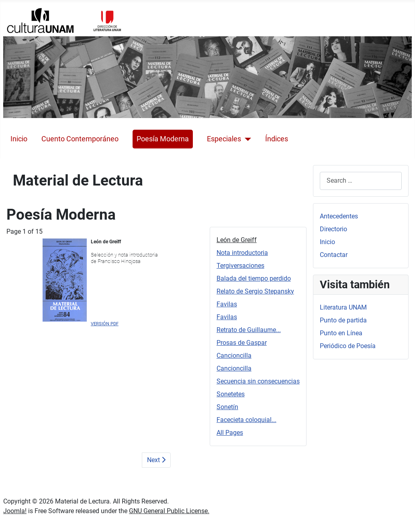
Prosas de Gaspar (242, 343)
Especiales (224, 139)
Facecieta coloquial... (246, 420)
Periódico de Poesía (348, 346)
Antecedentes (339, 216)
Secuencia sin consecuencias (258, 381)
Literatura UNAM (343, 307)
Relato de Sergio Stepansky (255, 291)
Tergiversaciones (240, 266)
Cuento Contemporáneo (80, 139)
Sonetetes (231, 394)
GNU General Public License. (169, 511)
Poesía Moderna (163, 139)
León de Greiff (237, 240)
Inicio (19, 139)
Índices (277, 139)
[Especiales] (246, 139)
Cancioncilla (234, 356)
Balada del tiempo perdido (254, 278)
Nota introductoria (242, 253)
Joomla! (15, 511)
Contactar (334, 255)
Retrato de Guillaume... (249, 330)
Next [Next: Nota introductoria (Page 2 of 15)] (156, 460)
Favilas (227, 304)
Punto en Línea (341, 333)
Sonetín (227, 407)
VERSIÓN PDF (105, 324)
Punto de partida (343, 320)
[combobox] (361, 181)
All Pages (230, 433)
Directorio (333, 229)
